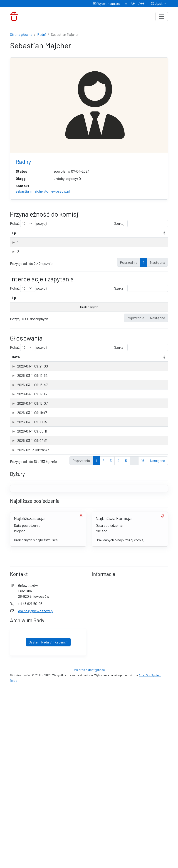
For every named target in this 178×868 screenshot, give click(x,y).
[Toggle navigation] (162, 17)
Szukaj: (141, 224)
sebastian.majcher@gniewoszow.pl (43, 191)
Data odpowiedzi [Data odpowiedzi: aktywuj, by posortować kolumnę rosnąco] (133, 308)
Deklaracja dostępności (89, 849)
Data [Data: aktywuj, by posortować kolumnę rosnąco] (16, 368)
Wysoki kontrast (106, 4)
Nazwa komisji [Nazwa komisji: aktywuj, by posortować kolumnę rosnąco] (37, 238)
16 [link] (143, 640)
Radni (42, 34)
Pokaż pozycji (29, 224)
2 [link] (103, 640)
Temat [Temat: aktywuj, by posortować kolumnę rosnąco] (30, 308)
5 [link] (126, 640)
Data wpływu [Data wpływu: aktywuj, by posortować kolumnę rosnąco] (88, 308)
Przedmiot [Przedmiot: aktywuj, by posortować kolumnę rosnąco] (38, 368)
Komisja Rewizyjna (39, 248)
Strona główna (21, 34)
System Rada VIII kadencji (48, 821)
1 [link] (144, 273)
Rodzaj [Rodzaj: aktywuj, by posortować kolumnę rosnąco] (125, 238)
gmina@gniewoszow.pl (36, 790)
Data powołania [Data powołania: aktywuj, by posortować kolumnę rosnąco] (148, 236)
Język (157, 4)
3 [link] (111, 640)
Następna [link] (157, 640)
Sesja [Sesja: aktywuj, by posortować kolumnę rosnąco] (130, 368)
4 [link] (118, 640)
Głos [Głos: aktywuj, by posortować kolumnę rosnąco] (158, 368)
